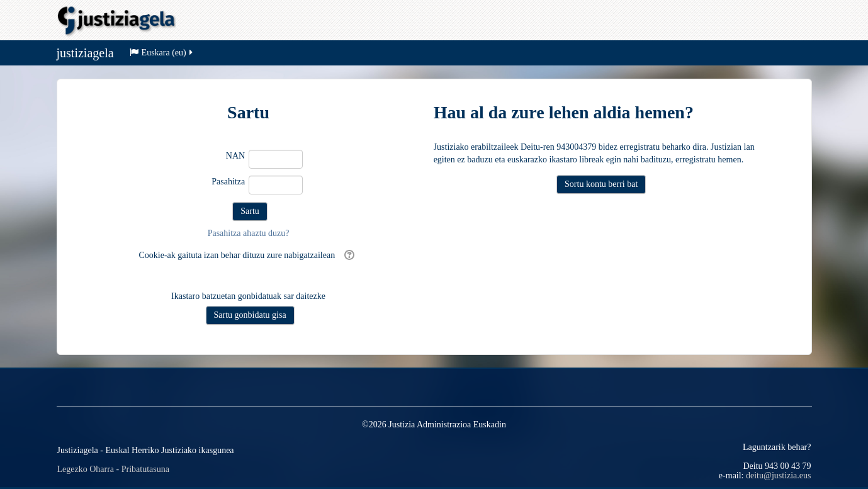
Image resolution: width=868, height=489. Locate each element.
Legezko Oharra (86, 469)
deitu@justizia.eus (778, 475)
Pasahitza (228, 182)
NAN (235, 156)
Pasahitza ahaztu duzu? (249, 233)
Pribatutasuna (145, 469)
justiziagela (85, 53)
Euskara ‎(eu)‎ (162, 53)
